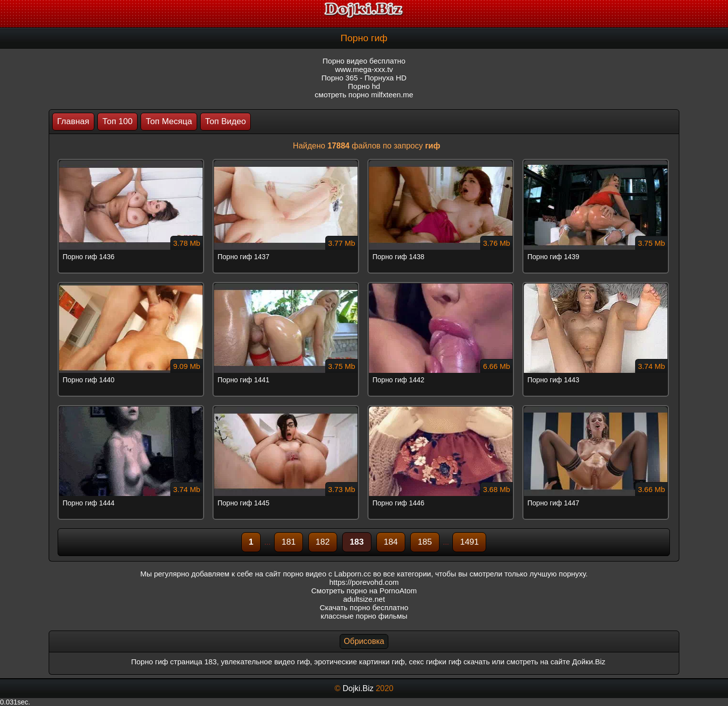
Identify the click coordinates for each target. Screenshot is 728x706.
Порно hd (364, 86)
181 (289, 542)
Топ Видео (225, 121)
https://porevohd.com (364, 582)
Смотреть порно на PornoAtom (364, 591)
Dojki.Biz (358, 688)
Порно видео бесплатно (364, 61)
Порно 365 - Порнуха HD (364, 78)
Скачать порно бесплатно (364, 607)
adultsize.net (364, 599)
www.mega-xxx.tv (364, 69)
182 (323, 542)
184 (391, 542)
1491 (469, 542)
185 (425, 542)
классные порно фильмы (364, 616)
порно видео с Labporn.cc (327, 574)
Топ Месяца (169, 121)
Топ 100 (117, 121)
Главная (73, 121)
